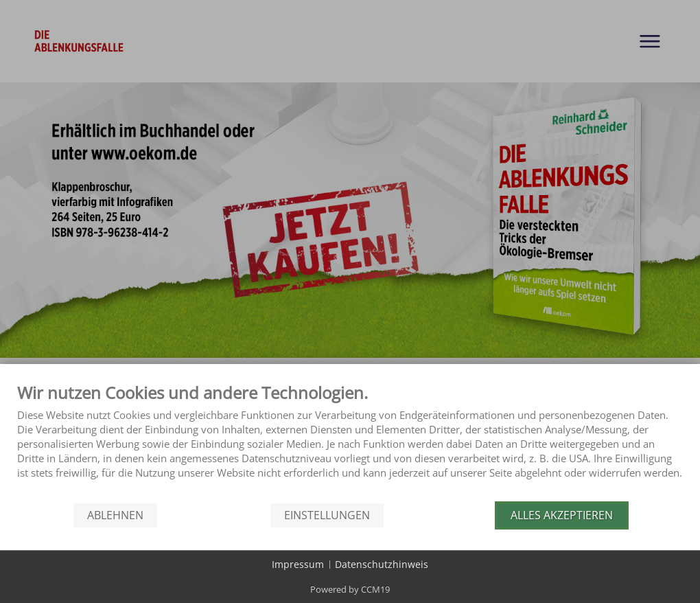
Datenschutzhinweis (382, 564)
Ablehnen (115, 515)
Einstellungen (327, 515)
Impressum (298, 564)
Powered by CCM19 (350, 589)
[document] (350, 441)
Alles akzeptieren (562, 515)
